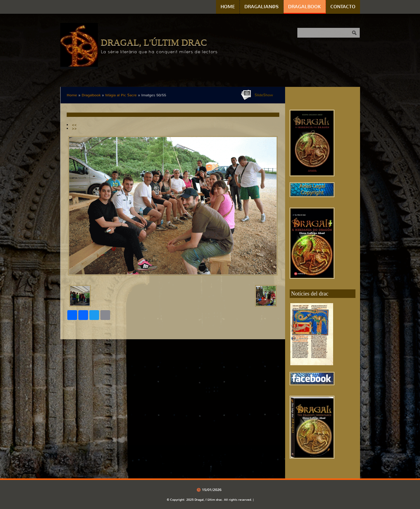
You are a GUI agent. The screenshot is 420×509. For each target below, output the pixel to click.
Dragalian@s (262, 7)
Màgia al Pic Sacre (121, 95)
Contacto (343, 7)
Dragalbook (305, 7)
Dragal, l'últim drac (154, 42)
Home (228, 7)
